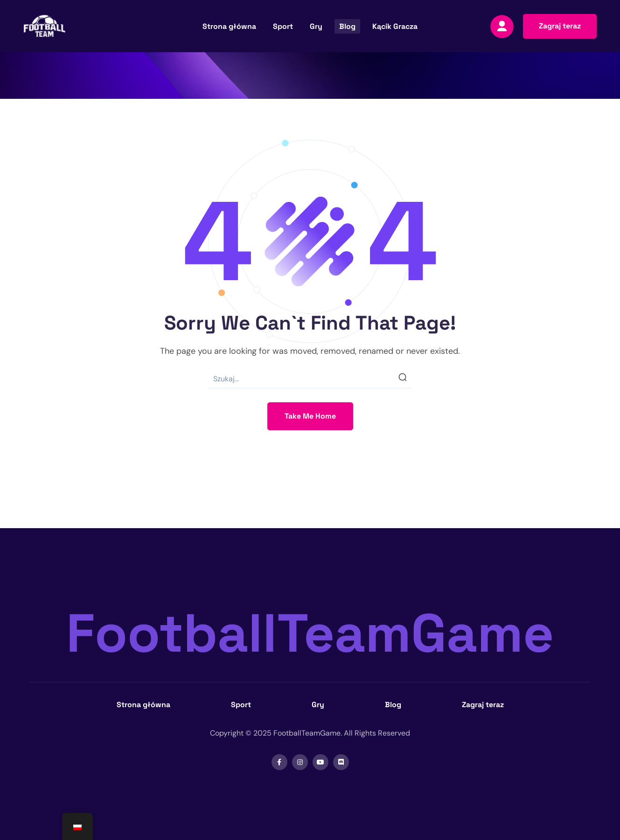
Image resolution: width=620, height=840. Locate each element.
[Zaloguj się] (502, 27)
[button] (560, 26)
